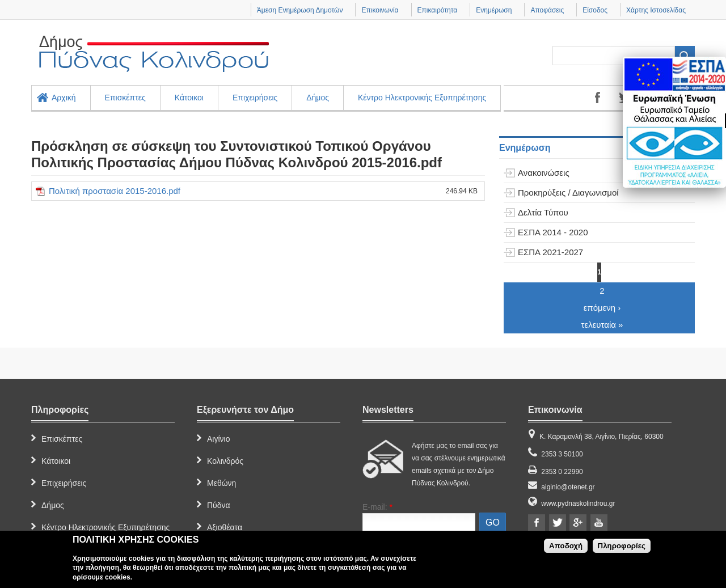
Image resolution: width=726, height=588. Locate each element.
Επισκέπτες (125, 98)
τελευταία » (602, 325)
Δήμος (318, 98)
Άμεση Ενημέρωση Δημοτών (300, 10)
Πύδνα (219, 505)
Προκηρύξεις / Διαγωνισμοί (568, 193)
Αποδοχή (566, 546)
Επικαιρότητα (438, 10)
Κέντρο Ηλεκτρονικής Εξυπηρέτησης (422, 98)
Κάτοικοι (189, 98)
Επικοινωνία (380, 10)
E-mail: (377, 507)
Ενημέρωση (494, 10)
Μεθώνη (221, 483)
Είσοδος (595, 10)
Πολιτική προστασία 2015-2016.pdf (115, 191)
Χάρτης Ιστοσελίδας (656, 10)
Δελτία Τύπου (543, 212)
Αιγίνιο (218, 439)
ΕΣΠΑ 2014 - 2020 (553, 232)
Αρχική (64, 98)
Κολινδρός (225, 461)
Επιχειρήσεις (255, 98)
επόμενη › (602, 308)
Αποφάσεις (547, 10)
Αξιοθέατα (225, 527)
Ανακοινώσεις (544, 173)
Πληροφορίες (622, 546)
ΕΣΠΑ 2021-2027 (550, 252)
